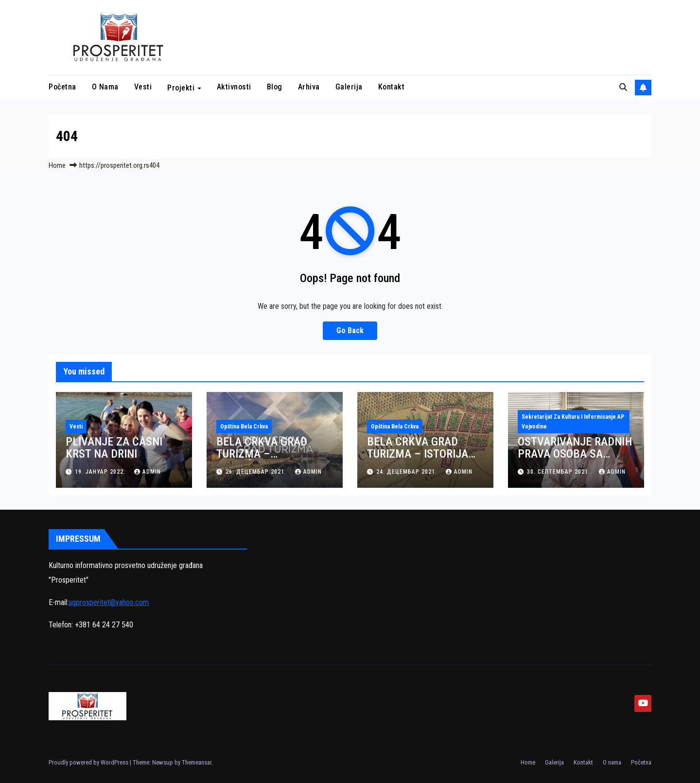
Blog (275, 87)
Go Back (350, 330)
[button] (623, 87)
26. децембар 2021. (257, 472)
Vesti (143, 87)
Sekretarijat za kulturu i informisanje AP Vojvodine (573, 422)
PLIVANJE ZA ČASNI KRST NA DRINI (114, 448)
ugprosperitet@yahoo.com (109, 602)
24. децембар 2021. (408, 472)
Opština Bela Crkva (244, 427)
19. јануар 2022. (101, 472)
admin (148, 472)
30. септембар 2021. (560, 472)
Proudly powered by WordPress (89, 762)
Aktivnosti (234, 87)
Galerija (349, 87)
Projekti (182, 88)
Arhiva (309, 87)
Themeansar (197, 762)
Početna (62, 87)
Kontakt (392, 87)
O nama (105, 87)
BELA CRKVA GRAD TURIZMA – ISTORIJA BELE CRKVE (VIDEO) (418, 454)
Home (57, 165)
